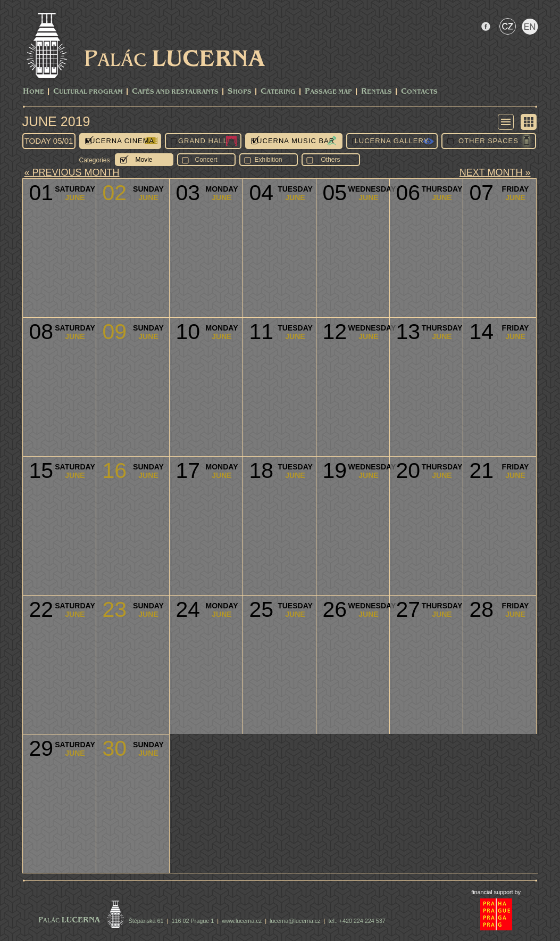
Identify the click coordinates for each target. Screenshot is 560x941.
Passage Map (328, 92)
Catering (278, 92)
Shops (240, 92)
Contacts (419, 92)
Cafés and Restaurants (175, 92)
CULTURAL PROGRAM (88, 92)
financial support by (496, 892)
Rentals (377, 92)
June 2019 (56, 121)
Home (34, 92)
